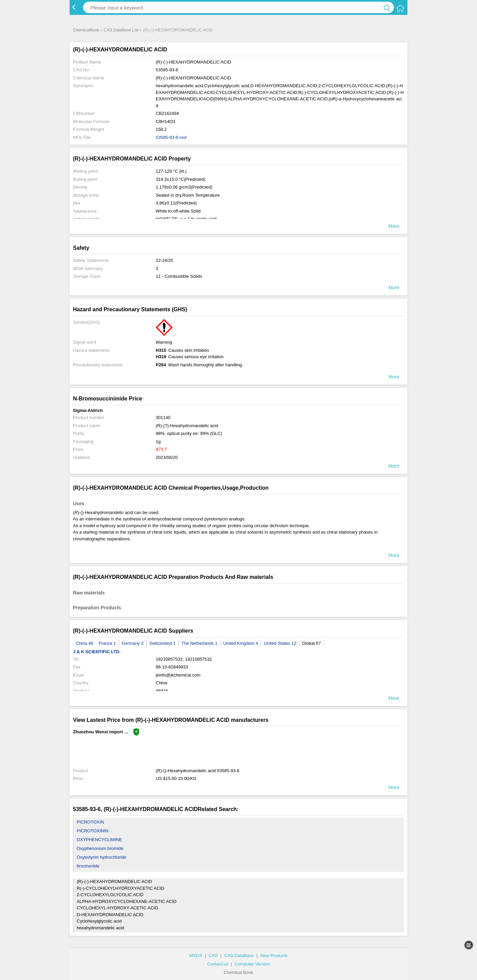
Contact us (218, 964)
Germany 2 (132, 643)
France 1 (107, 643)
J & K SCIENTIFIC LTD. (97, 652)
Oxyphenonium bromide (100, 848)
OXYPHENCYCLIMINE (99, 840)
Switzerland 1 (162, 643)
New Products (274, 955)
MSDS (196, 955)
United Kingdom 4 (241, 643)
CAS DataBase (239, 955)
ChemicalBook (86, 30)
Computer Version (252, 964)
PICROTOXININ (93, 831)
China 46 (84, 643)
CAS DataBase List (121, 30)
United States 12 (280, 643)
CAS (213, 955)
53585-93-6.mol (171, 137)
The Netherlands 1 (199, 643)
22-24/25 (164, 260)
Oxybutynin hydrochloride (102, 857)
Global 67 (311, 643)
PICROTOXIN (90, 822)
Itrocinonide (88, 866)
